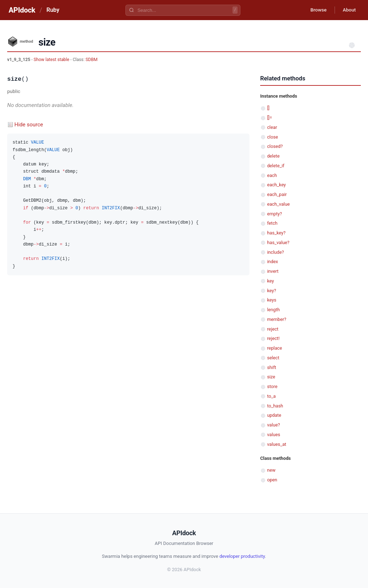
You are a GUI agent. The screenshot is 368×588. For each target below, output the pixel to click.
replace (275, 348)
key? (272, 291)
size (271, 377)
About (348, 10)
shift (272, 367)
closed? (275, 146)
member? (277, 319)
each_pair (277, 194)
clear (272, 127)
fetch (272, 223)
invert (273, 271)
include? (275, 252)
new (271, 470)
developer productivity (242, 556)
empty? (274, 214)
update (274, 415)
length (273, 310)
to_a (271, 396)
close (272, 137)
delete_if (276, 166)
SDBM (91, 60)
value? (273, 425)
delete (273, 156)
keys (272, 300)
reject (273, 329)
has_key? (276, 233)
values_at (277, 444)
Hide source (29, 125)
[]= (270, 118)
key (270, 281)
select (273, 358)
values (274, 435)
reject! (273, 338)
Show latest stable (52, 60)
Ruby (53, 10)
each (272, 175)
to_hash (275, 406)
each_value (278, 204)
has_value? (278, 242)
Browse (316, 10)
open (272, 480)
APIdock (22, 10)
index (272, 262)
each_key (276, 185)
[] (268, 108)
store (272, 386)
